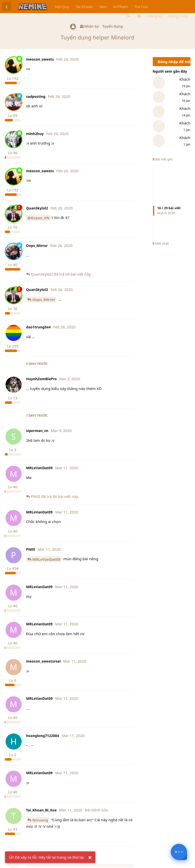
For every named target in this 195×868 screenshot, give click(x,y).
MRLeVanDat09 (46, 559)
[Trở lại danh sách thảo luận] (7, 7)
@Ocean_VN (38, 218)
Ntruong (40, 820)
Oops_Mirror (44, 299)
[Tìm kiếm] (128, 16)
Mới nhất (161, 243)
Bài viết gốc (163, 159)
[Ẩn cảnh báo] (90, 858)
